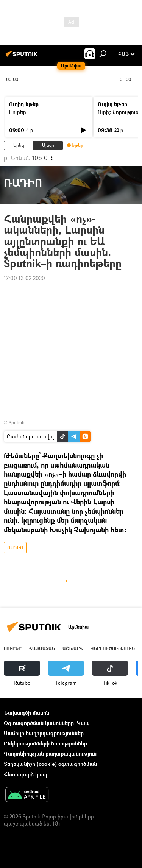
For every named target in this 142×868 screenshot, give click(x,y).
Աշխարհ (73, 648)
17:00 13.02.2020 (24, 278)
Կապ (83, 723)
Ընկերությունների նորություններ (45, 743)
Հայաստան (42, 648)
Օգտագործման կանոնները (39, 723)
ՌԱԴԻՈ (15, 548)
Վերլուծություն (113, 648)
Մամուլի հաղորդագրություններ (44, 733)
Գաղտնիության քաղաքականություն (50, 753)
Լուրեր (18, 112)
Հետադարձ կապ (26, 774)
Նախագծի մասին (27, 713)
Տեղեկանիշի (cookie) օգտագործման (50, 764)
